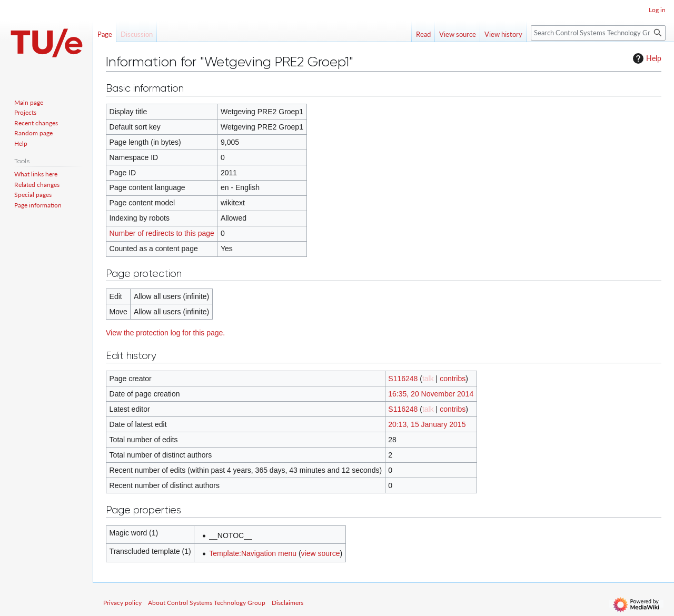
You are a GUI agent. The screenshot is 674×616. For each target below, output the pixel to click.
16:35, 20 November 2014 (431, 394)
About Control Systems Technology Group (207, 603)
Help (646, 58)
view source (321, 553)
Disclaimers (288, 603)
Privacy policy (122, 603)
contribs (453, 379)
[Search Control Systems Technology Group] (598, 33)
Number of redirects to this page (162, 233)
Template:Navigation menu (253, 553)
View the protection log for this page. (165, 333)
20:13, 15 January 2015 (427, 424)
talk (428, 379)
